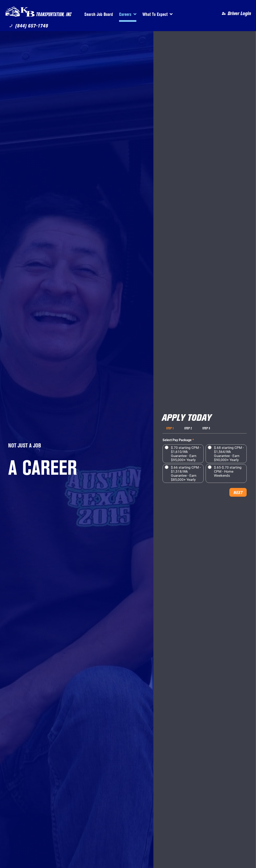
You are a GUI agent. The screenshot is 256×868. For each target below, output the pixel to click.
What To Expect (157, 14)
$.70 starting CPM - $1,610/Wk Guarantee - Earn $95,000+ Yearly (186, 454)
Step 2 (188, 428)
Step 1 (170, 428)
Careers (128, 14)
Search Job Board (99, 14)
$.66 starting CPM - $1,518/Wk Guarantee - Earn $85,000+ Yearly (186, 473)
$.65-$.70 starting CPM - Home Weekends (228, 471)
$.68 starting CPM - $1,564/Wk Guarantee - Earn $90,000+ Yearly (229, 454)
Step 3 (206, 428)
